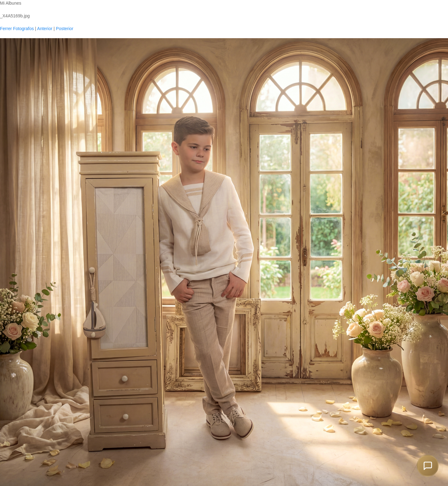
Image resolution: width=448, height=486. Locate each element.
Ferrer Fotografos (17, 29)
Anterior (45, 29)
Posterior (65, 29)
